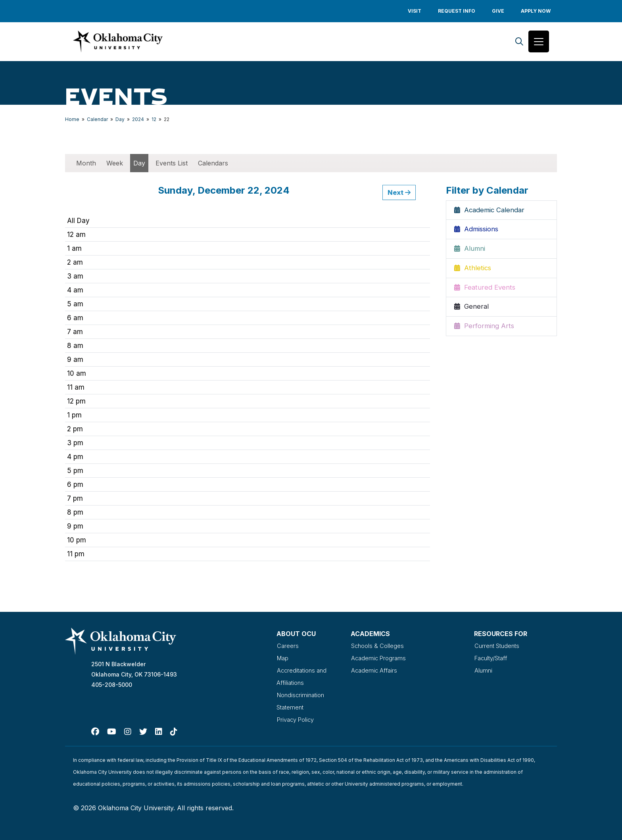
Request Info (457, 11)
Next (399, 194)
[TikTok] (174, 730)
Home (72, 120)
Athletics (473, 270)
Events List (172, 164)
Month (86, 164)
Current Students (498, 647)
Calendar (97, 120)
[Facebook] (95, 730)
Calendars (213, 164)
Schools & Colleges (379, 647)
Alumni (470, 250)
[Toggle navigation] (539, 42)
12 (154, 120)
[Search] (519, 42)
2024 (138, 120)
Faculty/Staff (493, 659)
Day (120, 120)
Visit (415, 11)
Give (498, 11)
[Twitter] (143, 730)
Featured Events (485, 289)
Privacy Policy (297, 718)
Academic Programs (379, 659)
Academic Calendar (490, 211)
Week (115, 164)
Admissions (477, 231)
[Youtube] (112, 730)
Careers (288, 647)
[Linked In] (159, 730)
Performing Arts (484, 328)
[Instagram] (128, 730)
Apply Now (536, 11)
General (472, 309)
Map (283, 659)
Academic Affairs (375, 671)
